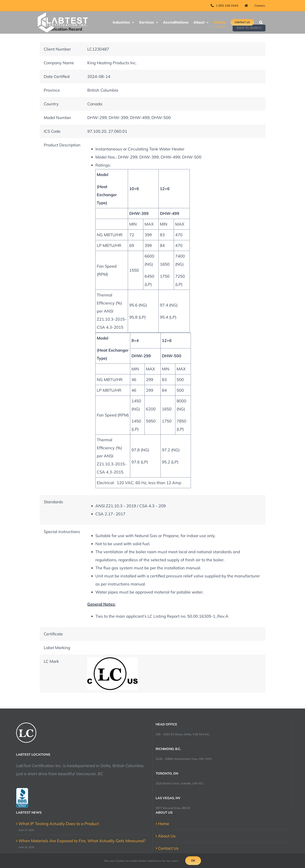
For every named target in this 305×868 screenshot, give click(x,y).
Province (52, 90)
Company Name (59, 63)
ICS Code (52, 131)
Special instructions (62, 532)
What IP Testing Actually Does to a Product (59, 824)
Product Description (62, 145)
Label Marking (57, 648)
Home (164, 824)
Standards (53, 502)
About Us (167, 836)
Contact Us (168, 848)
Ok (193, 861)
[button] (261, 22)
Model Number (57, 118)
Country (51, 104)
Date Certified (57, 76)
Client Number (57, 49)
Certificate (53, 634)
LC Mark (51, 661)
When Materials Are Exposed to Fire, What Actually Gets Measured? (82, 841)
